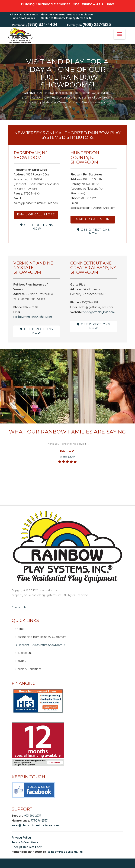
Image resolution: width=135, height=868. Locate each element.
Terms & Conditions (28, 669)
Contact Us (19, 607)
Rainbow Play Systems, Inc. (65, 852)
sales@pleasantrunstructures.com (35, 825)
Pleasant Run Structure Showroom (40, 645)
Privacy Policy (21, 838)
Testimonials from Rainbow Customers (40, 637)
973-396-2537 (33, 816)
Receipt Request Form (27, 847)
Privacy (20, 661)
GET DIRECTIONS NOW (37, 227)
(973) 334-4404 (43, 24)
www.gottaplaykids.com (99, 312)
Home (19, 629)
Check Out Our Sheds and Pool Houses (24, 16)
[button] (120, 34)
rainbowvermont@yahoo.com (33, 317)
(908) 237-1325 (97, 24)
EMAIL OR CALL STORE (36, 214)
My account (23, 653)
